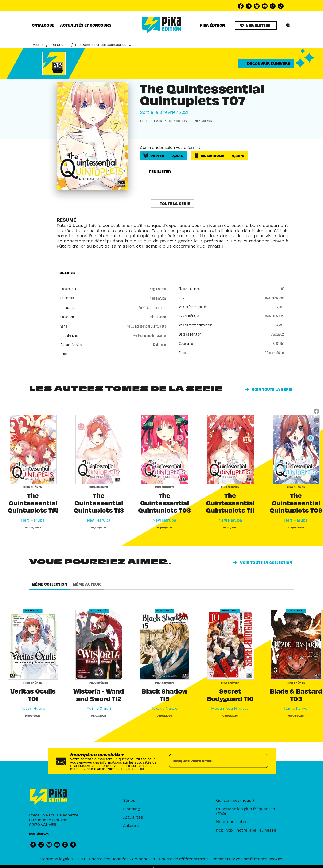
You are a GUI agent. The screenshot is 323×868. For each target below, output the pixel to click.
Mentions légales (56, 858)
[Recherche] (288, 25)
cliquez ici (136, 768)
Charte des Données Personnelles (122, 858)
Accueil (39, 44)
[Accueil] (162, 25)
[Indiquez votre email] (213, 761)
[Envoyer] (262, 761)
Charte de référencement (184, 858)
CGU (81, 858)
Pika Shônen (59, 44)
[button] (256, 25)
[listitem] (241, 6)
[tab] (43, 25)
